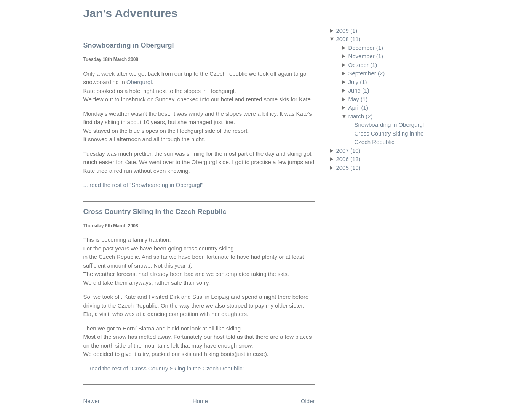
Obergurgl (139, 82)
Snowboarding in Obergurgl (389, 125)
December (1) (366, 48)
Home (200, 401)
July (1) (357, 82)
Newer (92, 401)
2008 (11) (348, 39)
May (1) (358, 99)
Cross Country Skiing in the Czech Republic (155, 212)
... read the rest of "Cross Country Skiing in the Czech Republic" (164, 368)
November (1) (366, 56)
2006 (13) (348, 159)
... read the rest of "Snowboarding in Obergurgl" (143, 185)
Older (308, 401)
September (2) (366, 73)
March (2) (360, 116)
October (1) (363, 65)
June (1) (359, 90)
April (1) (358, 108)
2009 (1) (347, 31)
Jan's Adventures (131, 13)
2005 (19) (348, 168)
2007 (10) (348, 151)
